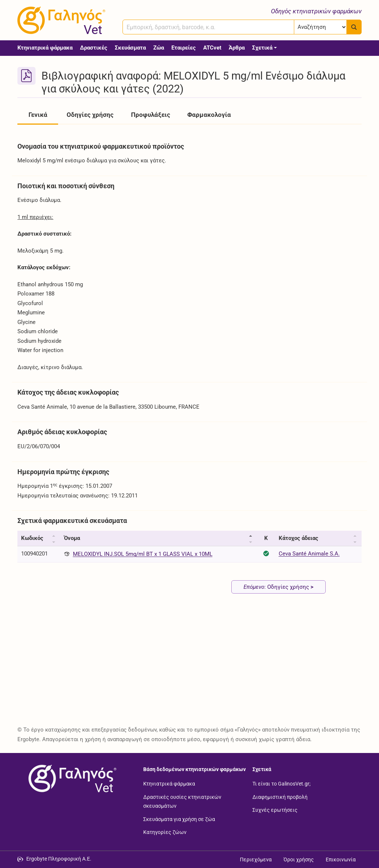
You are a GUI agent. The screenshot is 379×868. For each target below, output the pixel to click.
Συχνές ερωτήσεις (275, 810)
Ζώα (159, 48)
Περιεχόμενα (256, 859)
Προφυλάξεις (151, 115)
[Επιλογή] (320, 27)
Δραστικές (94, 48)
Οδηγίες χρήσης (90, 115)
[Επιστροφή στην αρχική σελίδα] (71, 779)
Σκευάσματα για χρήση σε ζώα (179, 819)
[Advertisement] (189, 665)
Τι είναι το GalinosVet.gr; (281, 784)
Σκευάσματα (130, 48)
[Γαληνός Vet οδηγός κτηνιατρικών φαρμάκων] (60, 20)
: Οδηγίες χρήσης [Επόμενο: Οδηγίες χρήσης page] (279, 587)
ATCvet (212, 48)
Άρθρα (237, 48)
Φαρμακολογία (209, 115)
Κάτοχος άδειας (298, 538)
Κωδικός (32, 538)
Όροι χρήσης (299, 859)
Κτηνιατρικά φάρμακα (45, 48)
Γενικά (38, 115)
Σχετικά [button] (262, 48)
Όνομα (72, 538)
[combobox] (208, 27)
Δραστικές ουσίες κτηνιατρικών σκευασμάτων (182, 801)
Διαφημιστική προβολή (280, 797)
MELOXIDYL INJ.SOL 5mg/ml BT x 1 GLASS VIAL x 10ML (143, 554)
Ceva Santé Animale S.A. (309, 554)
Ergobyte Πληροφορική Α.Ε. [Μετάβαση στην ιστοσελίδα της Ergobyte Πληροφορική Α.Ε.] (59, 859)
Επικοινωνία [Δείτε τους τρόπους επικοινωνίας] (341, 859)
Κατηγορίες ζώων (165, 832)
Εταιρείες (184, 48)
